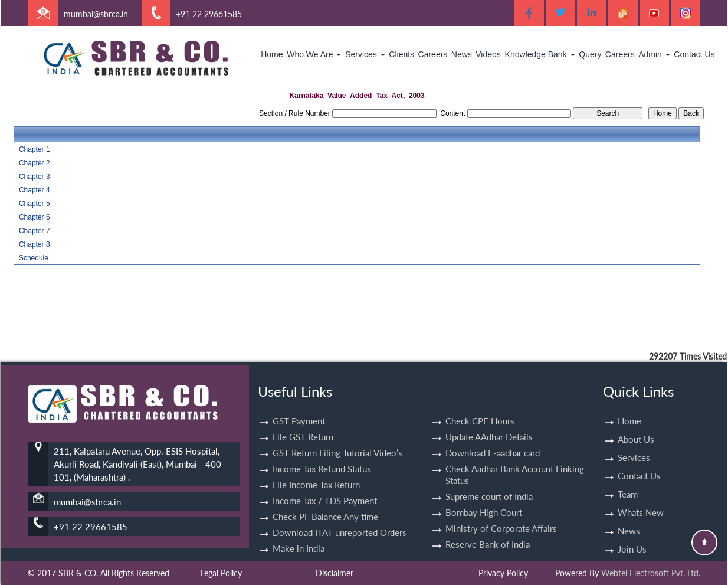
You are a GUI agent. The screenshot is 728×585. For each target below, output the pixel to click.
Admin (654, 54)
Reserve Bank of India (488, 534)
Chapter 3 (35, 177)
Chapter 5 (35, 204)
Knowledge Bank (540, 54)
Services (365, 54)
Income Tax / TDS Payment (325, 490)
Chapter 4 (35, 190)
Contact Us (694, 54)
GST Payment (299, 410)
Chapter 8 (35, 244)
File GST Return (303, 426)
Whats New (641, 502)
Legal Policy (221, 573)
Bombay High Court (484, 502)
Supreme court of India (489, 486)
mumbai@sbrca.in (96, 14)
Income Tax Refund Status (322, 458)
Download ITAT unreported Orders (340, 522)
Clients (401, 54)
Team (628, 483)
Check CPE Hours (480, 410)
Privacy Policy (503, 573)
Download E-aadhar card (493, 442)
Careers (433, 54)
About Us (636, 429)
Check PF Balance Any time (325, 506)
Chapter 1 (35, 149)
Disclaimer (335, 573)
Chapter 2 (35, 163)
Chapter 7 (35, 231)
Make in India (299, 538)
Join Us (632, 538)
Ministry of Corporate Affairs (501, 518)
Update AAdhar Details (489, 426)
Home (272, 54)
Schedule (34, 258)
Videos (488, 54)
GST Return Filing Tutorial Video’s (337, 442)
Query (590, 54)
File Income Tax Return (316, 474)
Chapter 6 (35, 217)
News (462, 54)
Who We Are (314, 54)
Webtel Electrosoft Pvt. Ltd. (651, 573)
